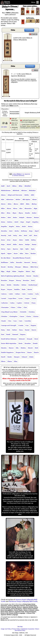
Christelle (23, 312)
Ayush (3, 253)
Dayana (23, 334)
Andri (16, 222)
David (8, 334)
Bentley (10, 267)
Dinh (37, 348)
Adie (3, 199)
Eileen (3, 361)
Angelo (11, 226)
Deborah (22, 339)
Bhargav (18, 267)
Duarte (36, 352)
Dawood (15, 334)
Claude (4, 321)
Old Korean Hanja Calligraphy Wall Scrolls (23, 601)
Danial (27, 330)
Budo (24, 289)
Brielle (9, 285)
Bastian (33, 253)
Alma (9, 213)
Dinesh (30, 348)
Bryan (3, 289)
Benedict (19, 262)
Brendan (26, 280)
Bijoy (3, 271)
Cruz (27, 325)
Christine (4, 316)
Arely (15, 235)
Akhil (22, 204)
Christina (32, 312)
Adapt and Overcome (15, 195)
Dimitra (23, 348)
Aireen (3, 204)
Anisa (18, 226)
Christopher (13, 316)
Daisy (3, 330)
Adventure (10, 199)
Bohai (28, 271)
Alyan (15, 213)
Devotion (28, 343)
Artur (9, 240)
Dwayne (17, 357)
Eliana (10, 361)
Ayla (22, 249)
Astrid (9, 244)
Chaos (33, 303)
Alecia (9, 208)
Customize (29, 30)
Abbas (14, 186)
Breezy (19, 280)
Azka (21, 253)
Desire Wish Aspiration (9, 343)
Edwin (31, 357)
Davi (3, 334)
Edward (24, 357)
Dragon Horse (20, 352)
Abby (21, 186)
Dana (21, 330)
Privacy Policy (16, 629)
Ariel (25, 235)
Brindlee (16, 285)
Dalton (15, 330)
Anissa (30, 226)
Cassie (34, 298)
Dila (17, 348)
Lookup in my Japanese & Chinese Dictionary (21, 175)
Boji (33, 271)
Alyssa (21, 213)
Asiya (3, 244)
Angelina (35, 222)
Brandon (4, 280)
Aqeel (37, 231)
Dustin (10, 357)
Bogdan (21, 271)
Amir (9, 217)
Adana (3, 195)
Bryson (10, 289)
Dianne (11, 348)
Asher (21, 240)
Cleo (10, 321)
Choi (25, 307)
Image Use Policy (6, 629)
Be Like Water (6, 258)
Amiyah (22, 217)
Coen (21, 321)
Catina (12, 303)
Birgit (8, 271)
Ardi (10, 235)
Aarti (8, 186)
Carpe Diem (12, 298)
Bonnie (29, 276)
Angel (28, 222)
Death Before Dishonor (9, 339)
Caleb (11, 294)
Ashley (33, 240)
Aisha (10, 204)
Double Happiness (7, 352)
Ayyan (9, 253)
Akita (28, 204)
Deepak (30, 339)
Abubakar (32, 190)
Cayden (19, 303)
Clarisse (36, 316)
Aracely (4, 235)
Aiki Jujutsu (26, 199)
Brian (3, 285)
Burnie (30, 289)
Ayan (9, 249)
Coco (15, 321)
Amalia (27, 213)
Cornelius (28, 321)
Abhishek (16, 190)
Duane (30, 352)
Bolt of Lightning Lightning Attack (13, 276)
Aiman (35, 199)
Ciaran (22, 316)
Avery (3, 249)
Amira (15, 217)
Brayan (12, 280)
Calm (24, 294)
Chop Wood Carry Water (9, 312)
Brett (33, 280)
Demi (36, 339)
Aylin (27, 249)
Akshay (34, 204)
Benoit (3, 267)
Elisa (16, 361)
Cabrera (4, 294)
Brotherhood (33, 285)
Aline (3, 213)
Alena (15, 208)
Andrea (10, 222)
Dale (8, 330)
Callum (17, 294)
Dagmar (33, 325)
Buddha (17, 289)
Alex (21, 208)
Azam (16, 253)
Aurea (21, 244)
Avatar (34, 244)
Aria (20, 235)
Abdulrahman (6, 190)
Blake (14, 271)
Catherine (4, 303)
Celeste (27, 303)
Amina (3, 217)
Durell (3, 357)
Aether (18, 199)
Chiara (13, 307)
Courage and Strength (9, 325)
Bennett (27, 262)
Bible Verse (34, 267)
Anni (11, 231)
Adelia (27, 195)
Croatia (21, 325)
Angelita (4, 226)
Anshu (17, 231)
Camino (30, 294)
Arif (30, 235)
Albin (3, 208)
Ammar (36, 217)
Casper (27, 298)
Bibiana (26, 267)
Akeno (16, 204)
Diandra (4, 348)
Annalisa (4, 231)
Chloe (19, 307)
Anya (31, 231)
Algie (36, 208)
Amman (29, 217)
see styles (4, 127)
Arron (3, 240)
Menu (35, 2)
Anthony (24, 231)
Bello (12, 262)
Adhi (33, 195)
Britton (24, 285)
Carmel (4, 298)
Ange (22, 222)
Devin (21, 343)
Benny (34, 262)
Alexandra (28, 208)
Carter (21, 298)
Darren (34, 330)
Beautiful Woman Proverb (22, 258)
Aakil (3, 186)
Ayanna (15, 249)
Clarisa (29, 316)
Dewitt (35, 343)
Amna (3, 222)
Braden (36, 276)
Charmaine (5, 307)
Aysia (33, 249)
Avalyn (27, 244)
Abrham (24, 190)
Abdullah (28, 186)
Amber (34, 213)
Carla (37, 294)
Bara (27, 253)
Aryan (15, 240)
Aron (36, 235)
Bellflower (5, 262)
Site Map (20, 627)
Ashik (27, 240)
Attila (15, 244)
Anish (24, 226)
